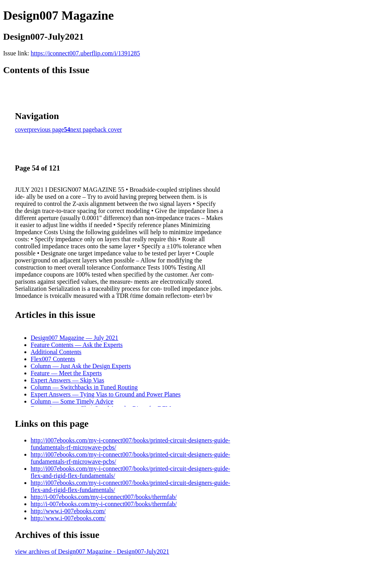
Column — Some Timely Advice (72, 401)
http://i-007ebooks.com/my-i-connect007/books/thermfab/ (104, 497)
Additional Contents (56, 352)
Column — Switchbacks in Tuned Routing (84, 387)
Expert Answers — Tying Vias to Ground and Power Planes (106, 394)
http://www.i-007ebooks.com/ (68, 511)
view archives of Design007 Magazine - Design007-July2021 (92, 551)
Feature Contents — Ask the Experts (77, 345)
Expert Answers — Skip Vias (67, 380)
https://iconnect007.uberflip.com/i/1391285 (85, 53)
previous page (47, 129)
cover (22, 129)
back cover (108, 129)
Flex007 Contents (53, 359)
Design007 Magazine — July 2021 (74, 338)
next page (82, 129)
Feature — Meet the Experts (66, 373)
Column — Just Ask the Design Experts (81, 366)
